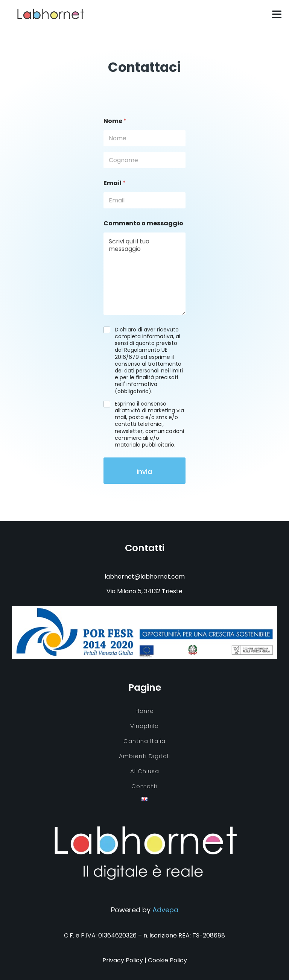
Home (145, 711)
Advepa (165, 910)
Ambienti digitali (144, 756)
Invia (144, 472)
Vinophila (144, 726)
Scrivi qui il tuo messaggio (144, 274)
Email (115, 183)
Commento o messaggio (143, 223)
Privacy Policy (123, 960)
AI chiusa (145, 771)
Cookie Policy (167, 960)
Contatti (144, 786)
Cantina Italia (144, 741)
